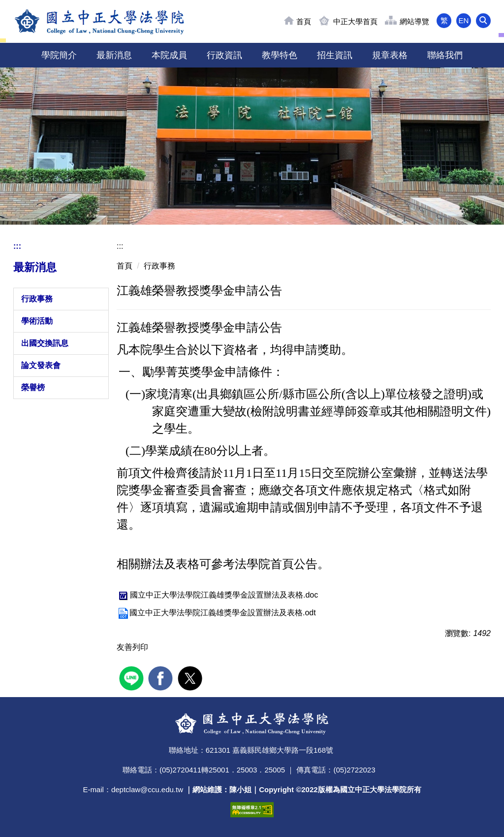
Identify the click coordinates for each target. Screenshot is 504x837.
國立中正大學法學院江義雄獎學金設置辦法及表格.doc (217, 595)
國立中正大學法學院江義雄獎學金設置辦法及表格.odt (216, 613)
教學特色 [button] (280, 55)
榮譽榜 (33, 387)
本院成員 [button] (169, 55)
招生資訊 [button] (335, 55)
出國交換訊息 (45, 343)
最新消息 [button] (114, 55)
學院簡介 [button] (59, 55)
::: (17, 246)
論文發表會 (41, 365)
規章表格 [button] (390, 55)
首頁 (304, 21)
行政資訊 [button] (224, 55)
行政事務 (37, 299)
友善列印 (132, 647)
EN (464, 20)
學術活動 (37, 321)
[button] (483, 21)
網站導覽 (414, 21)
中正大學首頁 (355, 21)
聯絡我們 (445, 55)
